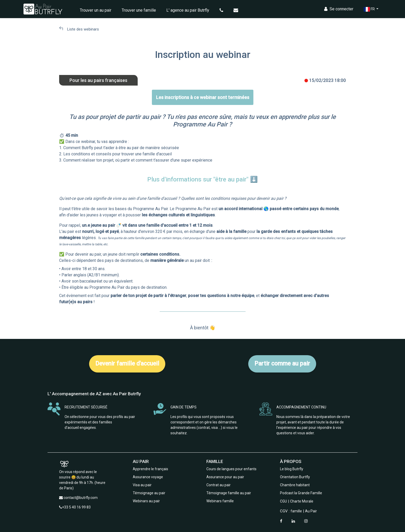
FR (367, 9)
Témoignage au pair (149, 493)
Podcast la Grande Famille (301, 493)
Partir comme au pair (282, 364)
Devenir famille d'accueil (127, 364)
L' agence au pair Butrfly (190, 10)
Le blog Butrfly (292, 469)
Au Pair (311, 511)
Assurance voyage (148, 477)
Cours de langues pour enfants (231, 469)
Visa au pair (142, 485)
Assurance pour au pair (225, 477)
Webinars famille (220, 501)
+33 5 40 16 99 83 (76, 507)
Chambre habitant (295, 485)
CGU (283, 501)
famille (296, 511)
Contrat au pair (219, 485)
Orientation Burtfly (295, 477)
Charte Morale (302, 501)
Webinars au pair (146, 501)
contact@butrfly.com (81, 498)
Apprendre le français (150, 469)
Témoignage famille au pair (229, 493)
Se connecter (336, 9)
